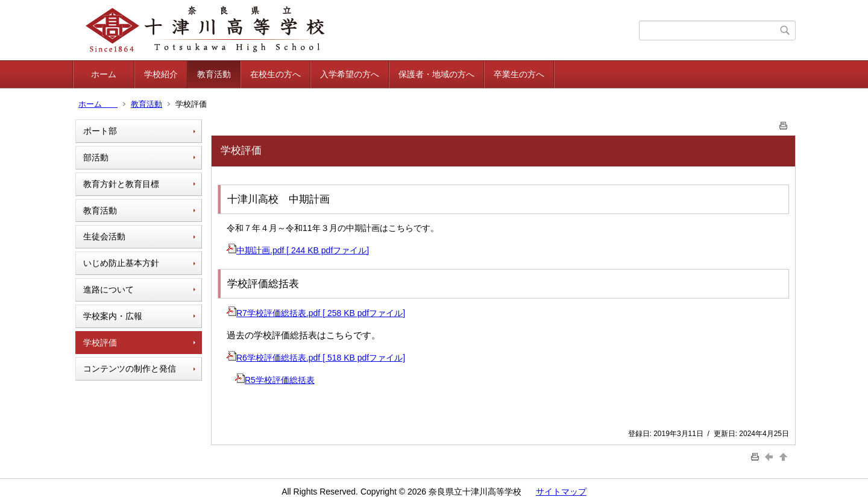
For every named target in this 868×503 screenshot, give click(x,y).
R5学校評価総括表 (275, 380)
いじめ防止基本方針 (121, 263)
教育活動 (214, 74)
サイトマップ (561, 492)
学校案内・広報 (113, 316)
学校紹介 (161, 74)
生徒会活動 (104, 236)
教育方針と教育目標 (121, 184)
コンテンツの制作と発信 (130, 369)
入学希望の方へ (350, 74)
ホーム (112, 74)
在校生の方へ (275, 74)
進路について (108, 289)
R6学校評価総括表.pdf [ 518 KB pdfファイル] (316, 358)
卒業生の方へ (519, 74)
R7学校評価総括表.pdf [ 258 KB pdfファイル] (316, 313)
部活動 (96, 157)
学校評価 (100, 343)
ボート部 (100, 131)
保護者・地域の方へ (436, 74)
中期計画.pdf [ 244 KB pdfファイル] (298, 250)
